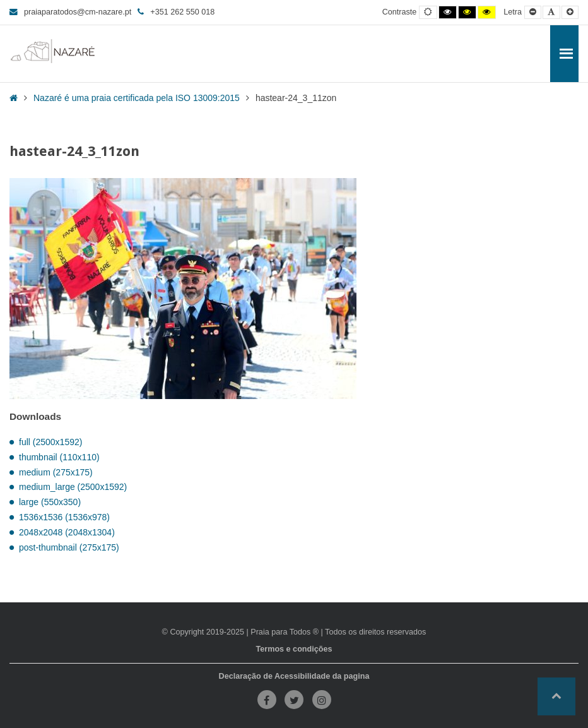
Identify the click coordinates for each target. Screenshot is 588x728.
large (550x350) (50, 502)
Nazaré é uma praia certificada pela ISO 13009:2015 (137, 98)
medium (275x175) (56, 472)
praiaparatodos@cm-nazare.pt (70, 12)
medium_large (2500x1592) (73, 487)
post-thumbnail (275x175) (69, 547)
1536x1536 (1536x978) (64, 517)
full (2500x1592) (50, 442)
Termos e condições (294, 649)
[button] (556, 696)
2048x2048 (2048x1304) (67, 532)
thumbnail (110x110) (59, 457)
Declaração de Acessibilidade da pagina (294, 676)
